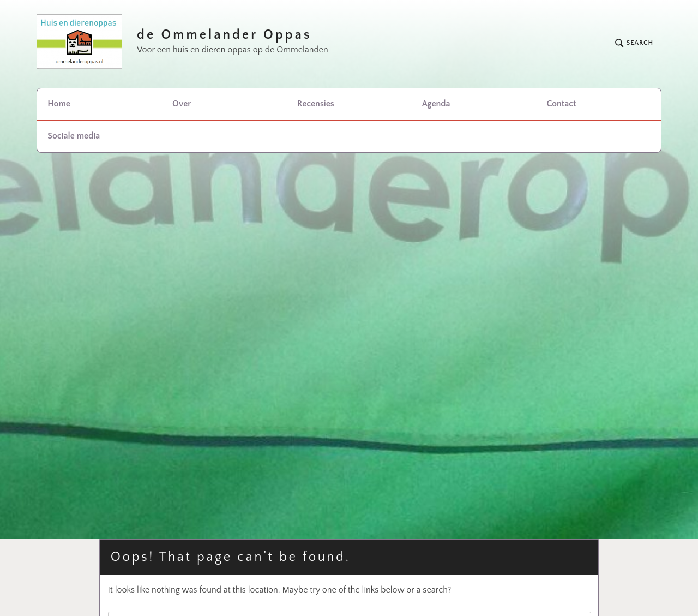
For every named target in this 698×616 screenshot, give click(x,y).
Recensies (316, 104)
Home (59, 104)
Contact (561, 104)
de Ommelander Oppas (224, 35)
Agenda (436, 104)
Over (182, 104)
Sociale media (74, 136)
